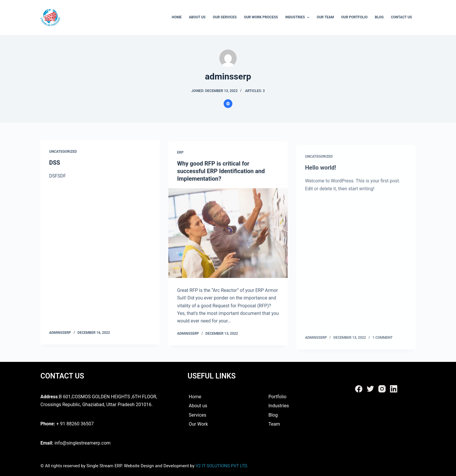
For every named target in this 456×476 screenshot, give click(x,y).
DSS (55, 163)
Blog (273, 415)
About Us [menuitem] (197, 17)
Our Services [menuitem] (225, 17)
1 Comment (383, 345)
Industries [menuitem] (298, 17)
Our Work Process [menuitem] (261, 17)
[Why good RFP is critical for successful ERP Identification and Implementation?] (228, 235)
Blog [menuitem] (379, 17)
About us (197, 406)
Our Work (198, 424)
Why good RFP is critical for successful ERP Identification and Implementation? (221, 173)
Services (197, 415)
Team (274, 424)
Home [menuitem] (177, 17)
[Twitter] (370, 389)
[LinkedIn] (394, 389)
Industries (279, 406)
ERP (180, 154)
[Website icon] (228, 104)
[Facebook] (359, 389)
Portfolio (277, 397)
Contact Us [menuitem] (401, 17)
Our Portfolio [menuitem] (354, 17)
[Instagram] (382, 389)
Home (194, 397)
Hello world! (321, 176)
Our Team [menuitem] (325, 17)
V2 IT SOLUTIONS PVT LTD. (221, 466)
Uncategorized (63, 152)
